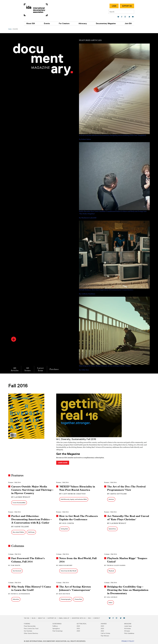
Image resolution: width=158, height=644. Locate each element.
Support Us (55, 618)
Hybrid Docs (112, 529)
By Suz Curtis (67, 523)
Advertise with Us (82, 618)
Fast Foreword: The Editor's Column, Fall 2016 (29, 560)
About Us (45, 618)
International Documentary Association (39, 10)
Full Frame (32, 532)
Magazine (124, 624)
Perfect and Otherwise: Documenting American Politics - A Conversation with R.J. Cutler (32, 519)
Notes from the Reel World (69, 571)
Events (49, 23)
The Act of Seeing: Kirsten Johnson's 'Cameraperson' (75, 588)
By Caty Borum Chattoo (73, 494)
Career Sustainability (20, 503)
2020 (78, 631)
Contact (100, 618)
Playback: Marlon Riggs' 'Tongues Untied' (127, 560)
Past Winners (103, 636)
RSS (93, 618)
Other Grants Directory (34, 633)
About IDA (34, 23)
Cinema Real (78, 599)
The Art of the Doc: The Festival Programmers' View (126, 488)
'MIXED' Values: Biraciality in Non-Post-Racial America (77, 488)
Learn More (63, 463)
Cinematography (66, 599)
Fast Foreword (18, 571)
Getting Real (65, 529)
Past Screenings (59, 631)
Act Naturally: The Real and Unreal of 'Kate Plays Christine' (128, 518)
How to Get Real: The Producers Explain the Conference (79, 518)
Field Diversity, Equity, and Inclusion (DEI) (74, 499)
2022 (78, 628)
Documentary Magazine (104, 23)
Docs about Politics (19, 532)
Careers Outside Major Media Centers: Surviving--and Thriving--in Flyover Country (32, 490)
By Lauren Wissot (21, 497)
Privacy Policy (124, 641)
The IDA (30, 618)
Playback (111, 571)
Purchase (55, 369)
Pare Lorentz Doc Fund (34, 628)
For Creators (65, 23)
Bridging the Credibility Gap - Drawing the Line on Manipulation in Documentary (128, 590)
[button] (14, 339)
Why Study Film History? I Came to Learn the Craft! (32, 588)
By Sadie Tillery (21, 527)
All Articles (15, 369)
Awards (102, 624)
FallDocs (57, 626)
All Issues (28, 369)
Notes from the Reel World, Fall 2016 (78, 560)
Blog (37, 618)
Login (111, 6)
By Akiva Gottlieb (117, 494)
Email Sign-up (67, 618)
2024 (78, 626)
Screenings (59, 624)
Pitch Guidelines (126, 633)
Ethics (110, 603)
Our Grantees (31, 631)
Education (16, 599)
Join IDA (125, 23)
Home (10, 29)
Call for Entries (104, 633)
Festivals (111, 499)
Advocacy (82, 23)
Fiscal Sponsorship (33, 626)
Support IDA (124, 6)
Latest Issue (41, 369)
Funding (30, 624)
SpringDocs (58, 628)
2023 (101, 628)
